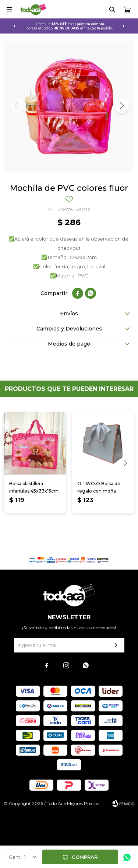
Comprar (85, 857)
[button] (121, 106)
